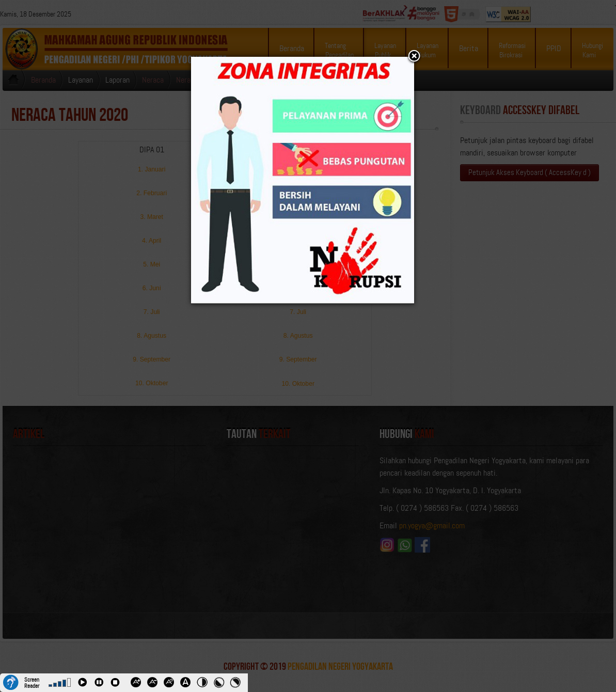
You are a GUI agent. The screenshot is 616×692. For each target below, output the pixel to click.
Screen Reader (32, 682)
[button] (414, 57)
